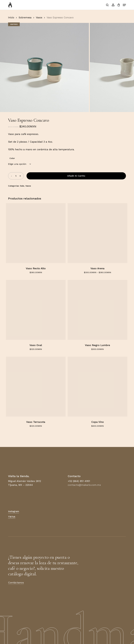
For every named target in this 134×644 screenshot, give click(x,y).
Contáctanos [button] (16, 583)
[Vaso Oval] (36, 310)
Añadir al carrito (76, 176)
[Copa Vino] (97, 387)
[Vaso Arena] (97, 233)
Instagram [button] (14, 511)
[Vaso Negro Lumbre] (97, 310)
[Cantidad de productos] (16, 176)
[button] (124, 5)
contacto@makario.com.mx (84, 485)
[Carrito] (119, 5)
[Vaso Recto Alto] (36, 233)
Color (12, 158)
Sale (22, 186)
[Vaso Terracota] (36, 387)
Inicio (11, 18)
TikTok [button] (12, 517)
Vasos (39, 18)
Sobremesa (25, 18)
